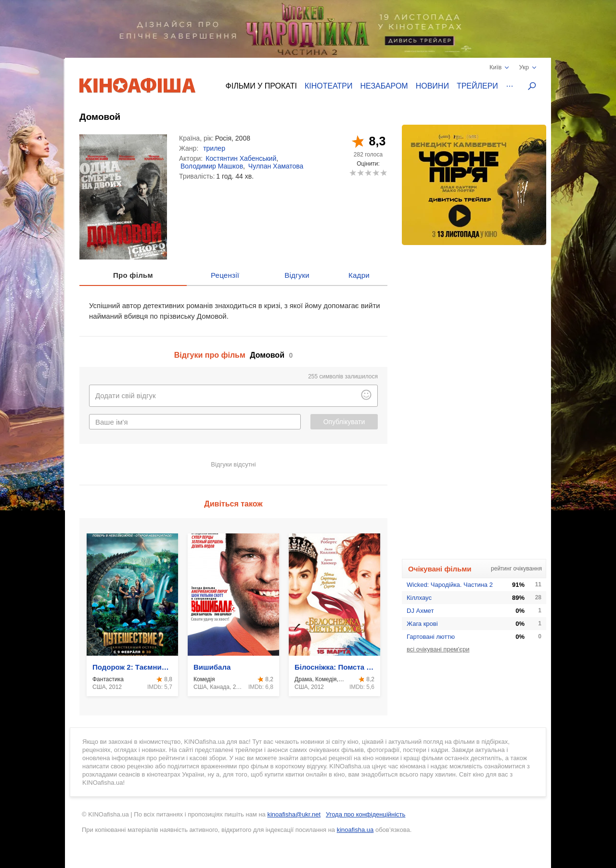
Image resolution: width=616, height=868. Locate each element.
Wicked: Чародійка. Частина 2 (450, 585)
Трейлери (477, 86)
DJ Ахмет (420, 611)
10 (383, 173)
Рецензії (225, 275)
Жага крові (422, 624)
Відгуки (297, 275)
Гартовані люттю (431, 637)
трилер (214, 148)
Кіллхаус (419, 598)
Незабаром (384, 86)
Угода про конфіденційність (366, 814)
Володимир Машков (212, 166)
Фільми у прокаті (261, 86)
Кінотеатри (329, 86)
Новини (432, 86)
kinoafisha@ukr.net (294, 814)
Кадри (359, 275)
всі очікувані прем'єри (438, 649)
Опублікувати (344, 422)
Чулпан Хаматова (276, 166)
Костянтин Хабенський (241, 158)
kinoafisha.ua (355, 830)
